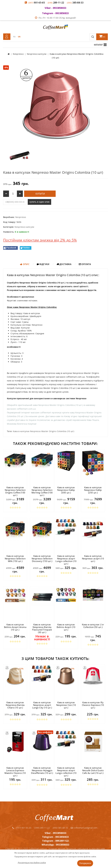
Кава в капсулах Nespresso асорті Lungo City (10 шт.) (42, 705)
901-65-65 (37, 3)
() (102, 36)
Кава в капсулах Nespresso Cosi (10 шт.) (66, 705)
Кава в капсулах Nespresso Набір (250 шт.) (93, 490)
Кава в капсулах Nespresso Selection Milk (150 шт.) (15, 559)
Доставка (64, 264)
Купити (40, 194)
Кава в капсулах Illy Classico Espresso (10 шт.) (93, 705)
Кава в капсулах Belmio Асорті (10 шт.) (66, 627)
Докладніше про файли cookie (32, 863)
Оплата (85, 264)
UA (19, 37)
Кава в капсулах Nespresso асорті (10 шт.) (93, 559)
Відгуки (43, 264)
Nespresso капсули (24, 227)
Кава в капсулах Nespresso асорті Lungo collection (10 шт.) (66, 560)
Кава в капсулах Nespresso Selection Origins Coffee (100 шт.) (15, 491)
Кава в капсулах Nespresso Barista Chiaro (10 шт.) (15, 705)
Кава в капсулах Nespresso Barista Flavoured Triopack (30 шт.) (42, 628)
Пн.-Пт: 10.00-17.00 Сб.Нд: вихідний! (55, 18)
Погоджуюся (85, 863)
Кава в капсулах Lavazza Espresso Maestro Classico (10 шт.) (15, 772)
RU (15, 37)
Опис (25, 264)
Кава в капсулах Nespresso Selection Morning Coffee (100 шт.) (42, 491)
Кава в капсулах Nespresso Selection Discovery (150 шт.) (42, 559)
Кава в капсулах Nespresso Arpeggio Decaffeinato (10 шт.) (42, 770)
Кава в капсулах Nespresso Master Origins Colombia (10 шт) (44, 431)
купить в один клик (39, 202)
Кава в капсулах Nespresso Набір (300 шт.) (66, 490)
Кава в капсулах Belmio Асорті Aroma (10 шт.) (15, 627)
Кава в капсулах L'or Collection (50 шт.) (93, 626)
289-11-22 (56, 3)
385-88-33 (75, 3)
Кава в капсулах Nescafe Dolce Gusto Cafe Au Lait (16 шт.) (93, 770)
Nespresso (21, 217)
